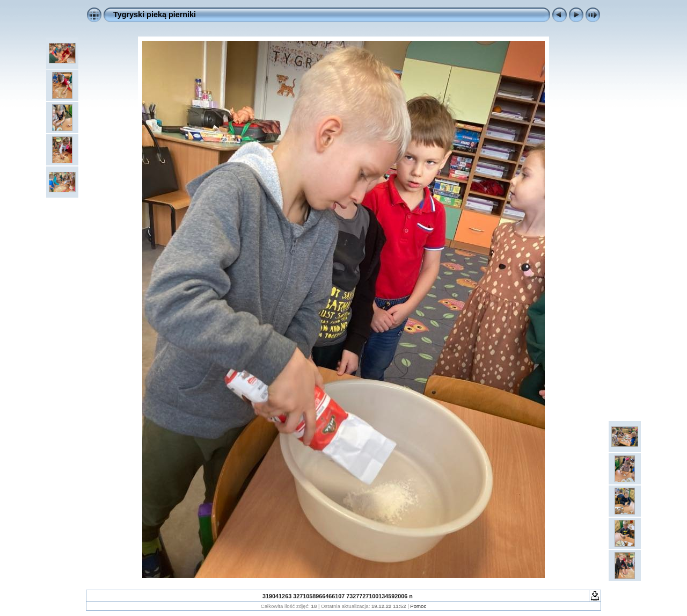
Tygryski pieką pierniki (155, 15)
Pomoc (418, 606)
